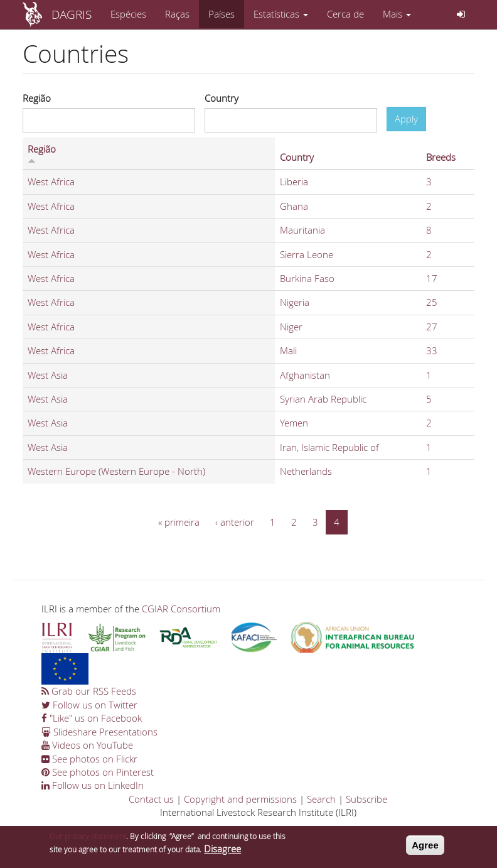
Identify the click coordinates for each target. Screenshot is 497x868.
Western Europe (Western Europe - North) (116, 471)
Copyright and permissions (240, 799)
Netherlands (306, 471)
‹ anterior (235, 522)
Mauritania (302, 230)
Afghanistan (305, 375)
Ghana (294, 206)
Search (321, 799)
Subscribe (366, 799)
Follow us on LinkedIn (93, 785)
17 (432, 278)
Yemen (294, 423)
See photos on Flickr (89, 759)
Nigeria (295, 302)
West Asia (48, 375)
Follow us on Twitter (89, 705)
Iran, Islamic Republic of (329, 447)
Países (222, 14)
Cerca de (345, 14)
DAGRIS (72, 14)
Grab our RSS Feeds (89, 691)
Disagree (222, 853)
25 (432, 302)
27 (432, 327)
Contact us (151, 799)
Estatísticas (281, 14)
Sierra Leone (307, 254)
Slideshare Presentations (99, 732)
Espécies (128, 14)
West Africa (51, 182)
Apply (406, 119)
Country (222, 98)
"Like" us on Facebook (92, 718)
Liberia (294, 182)
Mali (288, 350)
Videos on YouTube (87, 745)
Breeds (441, 157)
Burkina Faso (307, 278)
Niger (291, 327)
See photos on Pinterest (98, 772)
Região (37, 98)
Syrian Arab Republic (323, 399)
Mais (397, 14)
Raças (177, 14)
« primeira (179, 522)
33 (432, 350)
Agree (425, 849)
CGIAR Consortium (181, 609)
